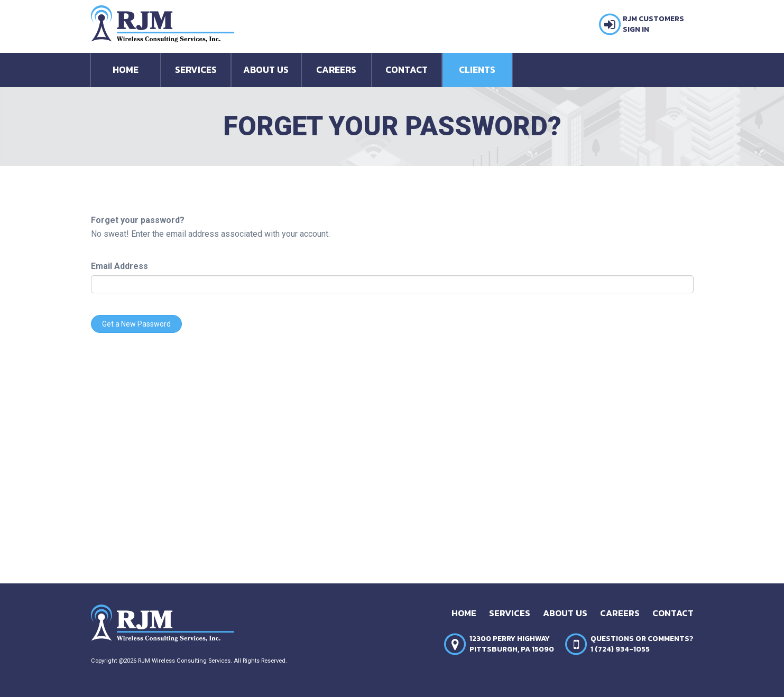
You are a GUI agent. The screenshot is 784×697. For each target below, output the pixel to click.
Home (126, 70)
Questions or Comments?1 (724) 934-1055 (642, 644)
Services (196, 70)
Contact (407, 70)
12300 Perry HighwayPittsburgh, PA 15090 (512, 644)
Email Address (119, 266)
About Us (266, 70)
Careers (336, 70)
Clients (477, 70)
